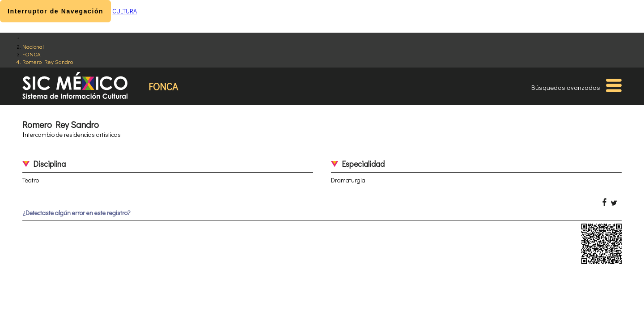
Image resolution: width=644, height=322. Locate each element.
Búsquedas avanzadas (566, 87)
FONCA (32, 54)
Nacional (33, 46)
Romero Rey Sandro (48, 61)
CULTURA (125, 11)
